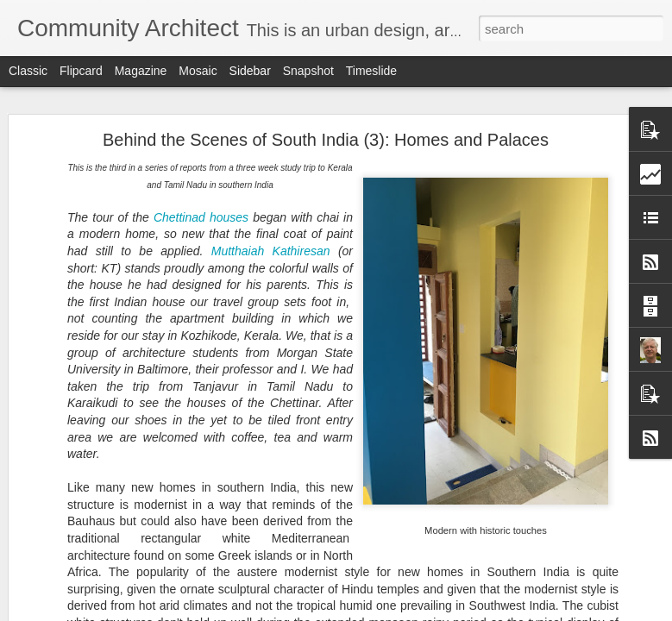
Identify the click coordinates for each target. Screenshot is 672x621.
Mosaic (198, 71)
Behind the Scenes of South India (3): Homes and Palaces (326, 140)
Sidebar (250, 71)
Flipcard (81, 71)
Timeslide (371, 71)
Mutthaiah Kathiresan (271, 251)
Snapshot (308, 71)
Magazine (141, 71)
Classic (28, 71)
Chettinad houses (201, 217)
